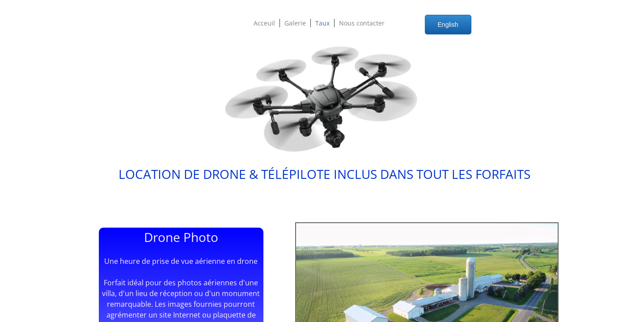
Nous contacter (362, 23)
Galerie (295, 23)
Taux (322, 23)
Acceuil (264, 23)
